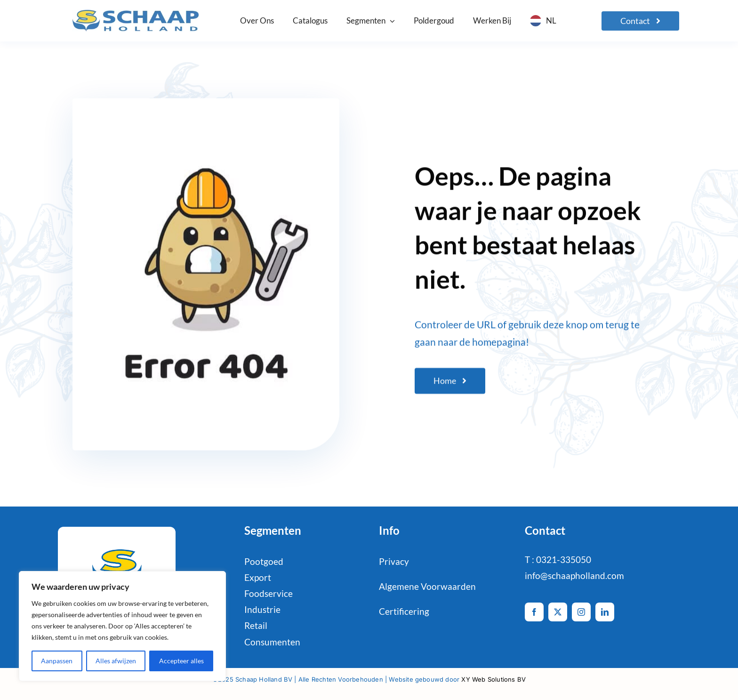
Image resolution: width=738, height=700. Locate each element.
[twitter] (558, 612)
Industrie (262, 609)
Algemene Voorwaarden (427, 586)
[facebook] (534, 612)
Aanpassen (57, 661)
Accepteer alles (181, 661)
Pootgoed (264, 561)
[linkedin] (605, 612)
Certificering (404, 611)
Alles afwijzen (116, 661)
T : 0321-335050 (558, 559)
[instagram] (581, 612)
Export (258, 577)
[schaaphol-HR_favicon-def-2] (116, 546)
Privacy (394, 561)
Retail (256, 625)
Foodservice (269, 593)
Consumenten (272, 642)
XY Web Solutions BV (493, 679)
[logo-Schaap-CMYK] (136, 14)
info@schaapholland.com (574, 575)
